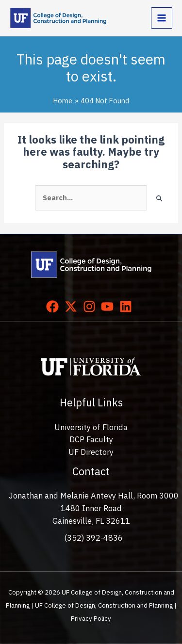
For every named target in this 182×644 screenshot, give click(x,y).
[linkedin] (128, 306)
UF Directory (91, 452)
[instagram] (91, 306)
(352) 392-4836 (93, 538)
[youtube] (109, 306)
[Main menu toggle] (162, 18)
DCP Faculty (91, 439)
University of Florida (91, 427)
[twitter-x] (73, 306)
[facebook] (54, 306)
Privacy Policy (91, 618)
